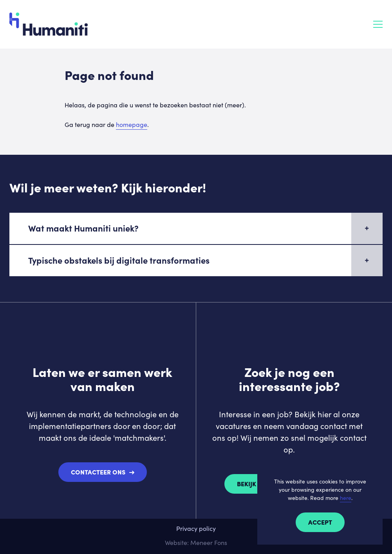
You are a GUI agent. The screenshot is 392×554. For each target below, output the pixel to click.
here (346, 498)
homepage (132, 124)
